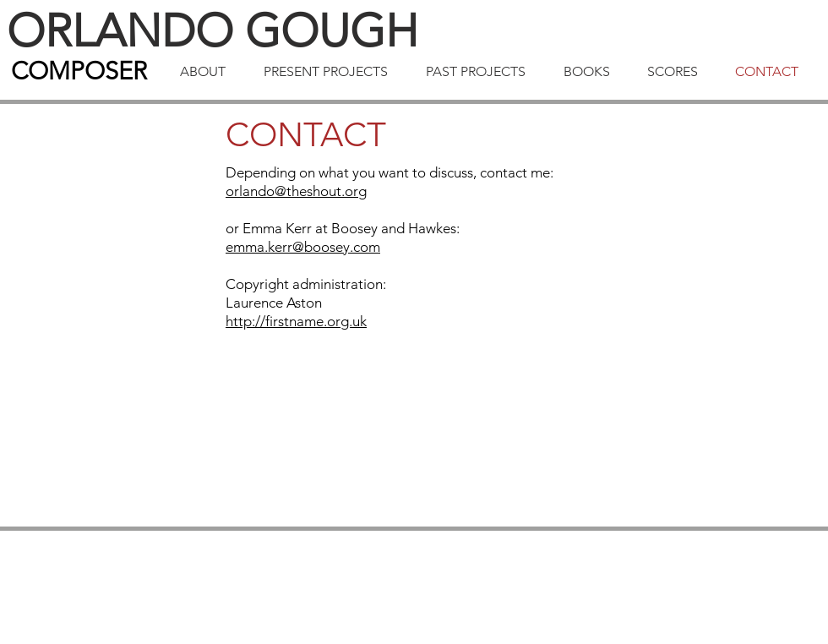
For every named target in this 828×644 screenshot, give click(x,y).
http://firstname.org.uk (296, 321)
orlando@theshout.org (296, 191)
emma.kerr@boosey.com (303, 247)
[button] (209, 72)
